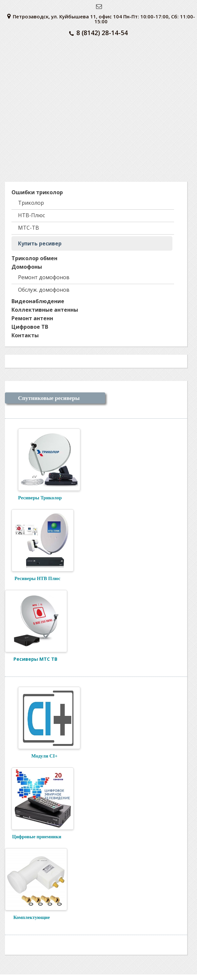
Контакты (25, 335)
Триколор (31, 203)
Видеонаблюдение (38, 301)
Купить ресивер (40, 243)
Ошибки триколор (37, 192)
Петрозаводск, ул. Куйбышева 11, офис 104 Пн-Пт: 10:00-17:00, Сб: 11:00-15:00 (101, 19)
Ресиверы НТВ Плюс (33, 578)
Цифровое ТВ (30, 327)
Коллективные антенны (45, 310)
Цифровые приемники (37, 837)
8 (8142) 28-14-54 (98, 33)
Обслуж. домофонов (44, 290)
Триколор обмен (34, 258)
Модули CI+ (38, 756)
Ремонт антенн (32, 318)
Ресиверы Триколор (40, 498)
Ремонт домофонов (44, 277)
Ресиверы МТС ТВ (35, 659)
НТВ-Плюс (31, 215)
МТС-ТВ (29, 228)
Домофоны (27, 267)
